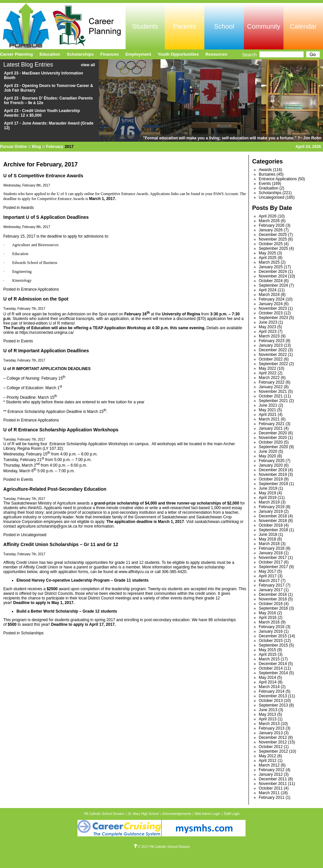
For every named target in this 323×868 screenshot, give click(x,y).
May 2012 (267, 756)
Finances (109, 54)
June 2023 (268, 322)
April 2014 (268, 682)
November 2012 (273, 742)
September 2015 (273, 645)
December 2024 (273, 272)
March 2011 (269, 793)
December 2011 (273, 779)
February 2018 (272, 548)
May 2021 (267, 410)
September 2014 (273, 673)
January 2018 (271, 553)
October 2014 (271, 668)
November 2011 (273, 784)
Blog (36, 147)
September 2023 (273, 318)
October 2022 (271, 359)
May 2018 (267, 539)
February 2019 (272, 507)
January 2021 (271, 428)
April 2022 (268, 373)
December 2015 (273, 636)
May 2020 (267, 456)
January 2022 (271, 387)
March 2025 (269, 262)
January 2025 (271, 267)
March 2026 (269, 221)
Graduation (268, 188)
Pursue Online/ (63, 26)
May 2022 (267, 368)
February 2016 (272, 627)
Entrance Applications (40, 289)
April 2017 (268, 576)
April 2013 (268, 719)
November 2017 (273, 558)
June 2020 (268, 451)
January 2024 (271, 304)
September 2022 (273, 364)
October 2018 (271, 525)
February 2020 (272, 461)
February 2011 (272, 797)
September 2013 (273, 705)
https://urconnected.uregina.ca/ (47, 333)
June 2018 (268, 535)
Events (27, 341)
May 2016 (267, 613)
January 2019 (271, 511)
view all (88, 65)
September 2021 (273, 401)
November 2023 (273, 308)
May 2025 (267, 253)
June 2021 (268, 405)
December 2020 (273, 433)
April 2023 (268, 332)
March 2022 (269, 378)
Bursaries (267, 174)
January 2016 (271, 631)
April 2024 (268, 290)
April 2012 (268, 761)
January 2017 (271, 590)
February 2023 (272, 341)
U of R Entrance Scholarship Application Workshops (61, 430)
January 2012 (271, 774)
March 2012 (269, 765)
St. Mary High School (143, 814)
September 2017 (273, 567)
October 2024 (271, 281)
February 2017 (272, 585)
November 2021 (273, 391)
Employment (138, 54)
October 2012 (271, 747)
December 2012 (273, 738)
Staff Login (232, 814)
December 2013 (273, 696)
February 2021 (272, 424)
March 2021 (269, 419)
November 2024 (273, 276)
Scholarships (32, 633)
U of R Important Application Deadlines (46, 351)
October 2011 (271, 788)
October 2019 (271, 479)
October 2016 (271, 604)
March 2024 (269, 295)
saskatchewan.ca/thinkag (217, 522)
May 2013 (267, 714)
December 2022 (273, 350)
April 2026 (268, 216)
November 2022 (273, 355)
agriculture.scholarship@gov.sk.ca (47, 526)
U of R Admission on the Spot (36, 299)
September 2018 (273, 530)
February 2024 (272, 299)
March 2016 (269, 622)
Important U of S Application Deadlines (46, 217)
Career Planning (16, 54)
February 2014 (272, 691)
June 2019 (268, 488)
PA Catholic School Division (104, 814)
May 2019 (267, 493)
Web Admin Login (207, 814)
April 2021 (268, 415)
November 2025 (273, 239)
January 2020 (271, 465)
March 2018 (269, 544)
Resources (216, 54)
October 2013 (271, 701)
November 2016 (273, 599)
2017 (69, 147)
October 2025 (271, 244)
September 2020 (273, 447)
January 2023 (271, 345)
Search (250, 55)
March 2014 (269, 687)
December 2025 (273, 235)
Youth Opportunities (178, 54)
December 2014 (273, 664)
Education (50, 54)
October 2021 (271, 396)
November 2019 (273, 475)
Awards (27, 208)
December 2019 (273, 470)
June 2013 (268, 710)
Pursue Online (13, 147)
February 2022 (272, 382)
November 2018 (273, 521)
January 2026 (271, 230)
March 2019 (269, 502)
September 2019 (273, 484)
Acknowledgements (177, 814)
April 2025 (268, 258)
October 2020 (271, 442)
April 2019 (268, 498)
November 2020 (273, 438)
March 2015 (269, 659)
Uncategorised (33, 535)
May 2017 (267, 571)
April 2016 (268, 618)
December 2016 (273, 594)
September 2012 (273, 751)
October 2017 (271, 562)
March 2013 (269, 724)
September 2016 (273, 608)
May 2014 (267, 678)
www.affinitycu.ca (134, 572)
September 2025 (273, 248)
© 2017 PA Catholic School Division (161, 847)
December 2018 (273, 516)
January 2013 (271, 733)
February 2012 (272, 770)
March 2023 (269, 336)
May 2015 (267, 650)
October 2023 (271, 313)
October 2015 (271, 641)
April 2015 (268, 654)
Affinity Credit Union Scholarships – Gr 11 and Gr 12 (61, 544)
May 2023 (267, 327)
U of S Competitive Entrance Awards (43, 176)
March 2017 (269, 581)
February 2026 (272, 225)
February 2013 (272, 728)
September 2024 (273, 285)
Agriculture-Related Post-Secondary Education (55, 489)
